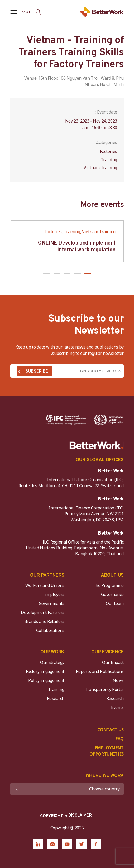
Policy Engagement (45, 680)
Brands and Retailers (44, 621)
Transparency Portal (104, 689)
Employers (54, 594)
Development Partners (43, 612)
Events (117, 707)
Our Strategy (52, 662)
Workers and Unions (45, 585)
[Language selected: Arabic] (26, 12)
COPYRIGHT (51, 816)
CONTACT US (111, 730)
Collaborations (50, 630)
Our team (115, 603)
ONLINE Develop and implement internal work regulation (77, 247)
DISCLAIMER (80, 816)
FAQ (120, 739)
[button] (88, 274)
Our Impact (113, 662)
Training (56, 689)
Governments (52, 603)
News (118, 680)
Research (115, 698)
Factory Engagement (45, 671)
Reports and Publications (100, 671)
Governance (112, 594)
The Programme (108, 585)
